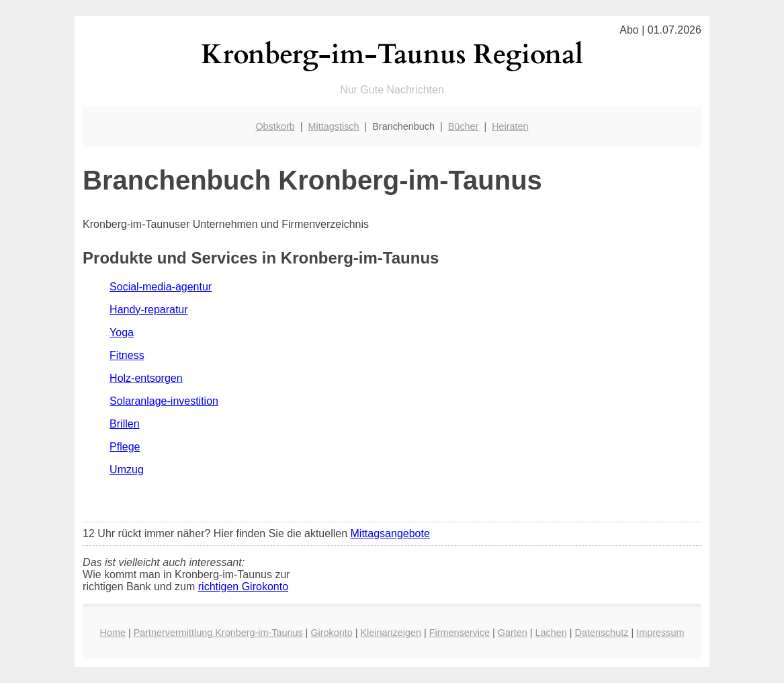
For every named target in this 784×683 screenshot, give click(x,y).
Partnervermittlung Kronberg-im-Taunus (218, 633)
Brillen (124, 424)
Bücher (464, 126)
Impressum (660, 633)
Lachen (551, 633)
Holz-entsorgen (146, 378)
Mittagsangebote (390, 533)
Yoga (122, 332)
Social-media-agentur (161, 287)
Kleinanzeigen (391, 633)
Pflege (125, 447)
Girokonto (331, 633)
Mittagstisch (334, 126)
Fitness (127, 355)
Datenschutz (602, 633)
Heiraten (510, 126)
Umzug (127, 470)
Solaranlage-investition (164, 401)
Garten (513, 633)
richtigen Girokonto (243, 587)
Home (113, 633)
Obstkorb (275, 126)
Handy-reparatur (149, 310)
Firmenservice (460, 633)
